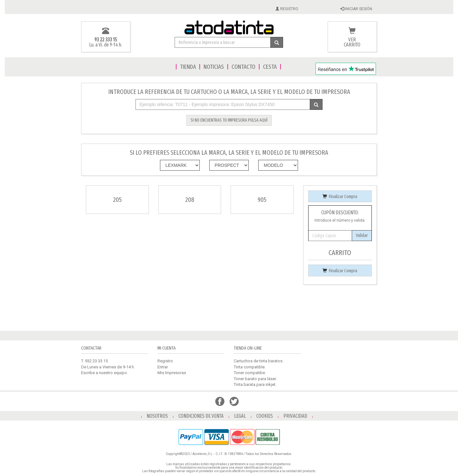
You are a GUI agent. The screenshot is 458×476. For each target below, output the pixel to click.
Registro (165, 361)
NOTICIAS (214, 67)
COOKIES (265, 416)
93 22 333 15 (106, 40)
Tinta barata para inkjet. (255, 384)
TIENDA (188, 67)
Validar (362, 235)
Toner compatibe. (250, 373)
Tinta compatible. (250, 367)
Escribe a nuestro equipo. (104, 373)
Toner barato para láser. (255, 379)
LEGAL (240, 416)
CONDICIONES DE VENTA (201, 416)
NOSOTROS (157, 416)
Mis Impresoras (172, 373)
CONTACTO (243, 67)
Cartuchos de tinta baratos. (259, 361)
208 (190, 200)
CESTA (270, 67)
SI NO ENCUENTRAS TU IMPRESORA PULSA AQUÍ (229, 120)
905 (262, 200)
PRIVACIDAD (295, 416)
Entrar (163, 367)
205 (117, 200)
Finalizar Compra (340, 197)
